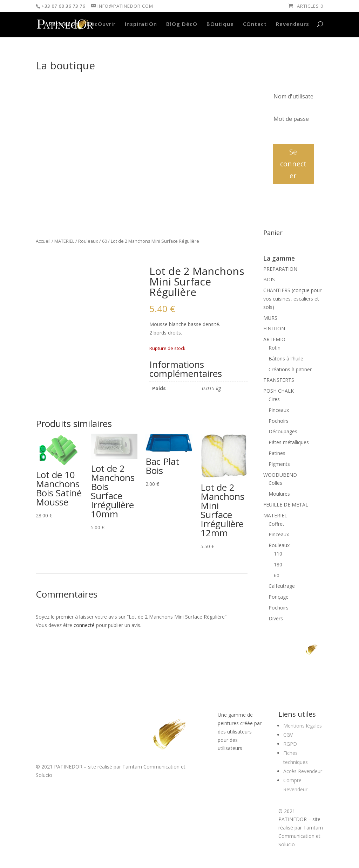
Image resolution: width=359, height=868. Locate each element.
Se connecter (293, 164)
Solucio (44, 775)
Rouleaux (88, 241)
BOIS (269, 279)
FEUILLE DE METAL (286, 505)
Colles (275, 483)
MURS (270, 318)
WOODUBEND (280, 475)
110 (278, 554)
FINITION (274, 328)
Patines (277, 453)
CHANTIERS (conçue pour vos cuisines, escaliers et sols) (292, 299)
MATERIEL (64, 241)
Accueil (43, 241)
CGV (288, 735)
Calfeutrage (282, 586)
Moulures (279, 494)
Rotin (275, 348)
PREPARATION (280, 269)
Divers (276, 618)
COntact (255, 24)
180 (278, 564)
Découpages (283, 431)
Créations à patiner (290, 369)
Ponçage (279, 597)
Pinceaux (279, 410)
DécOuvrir (101, 24)
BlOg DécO (182, 24)
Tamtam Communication (151, 767)
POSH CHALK (279, 391)
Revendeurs (293, 24)
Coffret (276, 524)
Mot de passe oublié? (293, 135)
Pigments (279, 464)
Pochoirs (279, 421)
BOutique (220, 24)
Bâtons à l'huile (286, 359)
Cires (274, 399)
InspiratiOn (141, 24)
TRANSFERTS (279, 380)
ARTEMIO (274, 339)
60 (104, 241)
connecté (84, 625)
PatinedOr (63, 24)
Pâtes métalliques (289, 442)
